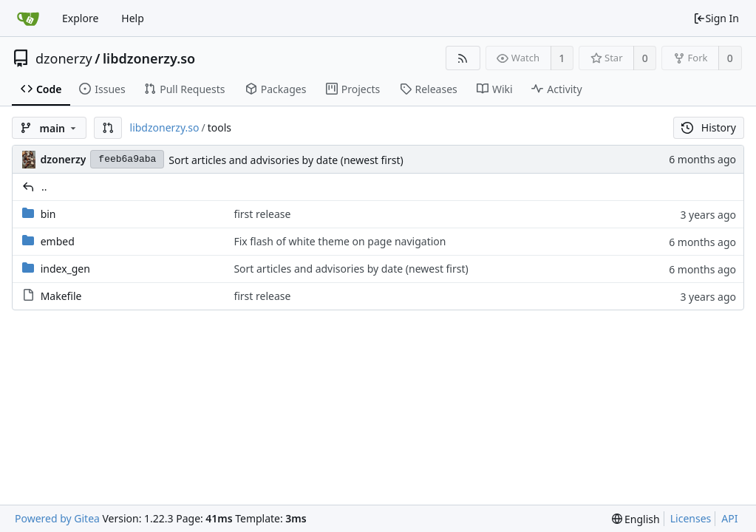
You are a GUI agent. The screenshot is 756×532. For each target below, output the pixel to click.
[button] (108, 128)
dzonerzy (64, 58)
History (709, 127)
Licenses (691, 518)
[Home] (28, 18)
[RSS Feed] (463, 58)
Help (133, 18)
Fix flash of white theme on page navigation (340, 241)
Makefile (61, 296)
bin (48, 214)
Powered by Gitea (57, 518)
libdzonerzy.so (149, 58)
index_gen (65, 269)
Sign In (716, 18)
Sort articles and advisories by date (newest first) (286, 160)
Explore (80, 18)
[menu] (636, 519)
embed (58, 241)
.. (44, 187)
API (729, 518)
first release (262, 214)
